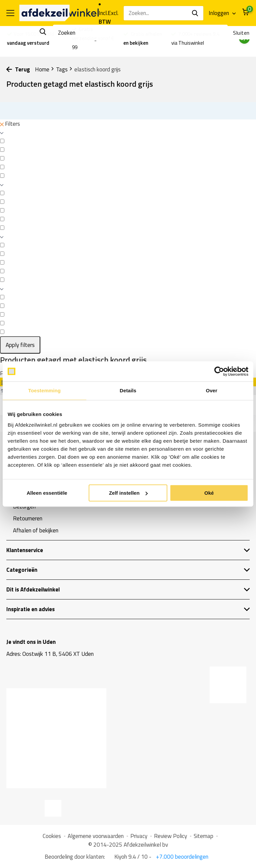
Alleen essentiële (47, 493)
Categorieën (128, 570)
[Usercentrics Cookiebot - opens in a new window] (219, 371)
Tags (64, 69)
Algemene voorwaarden (96, 836)
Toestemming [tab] (45, 390)
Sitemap (203, 836)
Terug (18, 69)
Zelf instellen (128, 493)
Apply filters (20, 345)
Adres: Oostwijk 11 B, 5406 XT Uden (50, 654)
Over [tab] (211, 390)
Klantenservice (128, 550)
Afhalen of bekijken (36, 530)
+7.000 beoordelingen (181, 857)
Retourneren (28, 518)
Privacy (139, 836)
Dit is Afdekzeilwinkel (128, 589)
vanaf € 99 (93, 38)
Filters (10, 124)
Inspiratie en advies (128, 609)
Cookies (52, 836)
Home (45, 69)
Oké (209, 493)
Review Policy (170, 836)
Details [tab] (128, 390)
